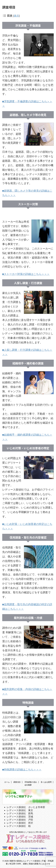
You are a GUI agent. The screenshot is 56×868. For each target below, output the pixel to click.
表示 (16, 16)
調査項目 (17, 782)
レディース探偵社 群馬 (20, 813)
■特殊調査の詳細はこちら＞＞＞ (22, 770)
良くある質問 (46, 782)
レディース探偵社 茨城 (20, 817)
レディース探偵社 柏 (19, 826)
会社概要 (28, 785)
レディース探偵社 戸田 (20, 820)
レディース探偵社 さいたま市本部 (26, 807)
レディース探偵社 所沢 (20, 823)
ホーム (7, 782)
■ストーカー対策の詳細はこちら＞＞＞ (26, 274)
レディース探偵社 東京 (20, 810)
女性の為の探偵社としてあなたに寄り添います (28, 832)
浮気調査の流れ (31, 782)
